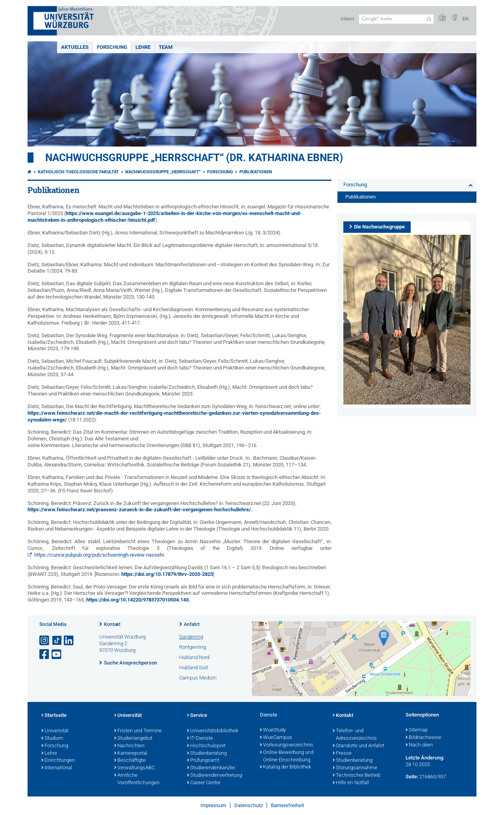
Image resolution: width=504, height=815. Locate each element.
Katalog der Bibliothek (285, 767)
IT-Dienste (200, 739)
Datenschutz (248, 805)
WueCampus (276, 738)
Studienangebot (133, 739)
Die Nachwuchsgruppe (379, 227)
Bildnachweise (423, 738)
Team (166, 47)
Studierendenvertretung (215, 776)
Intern (347, 19)
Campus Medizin (198, 678)
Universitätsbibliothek (213, 731)
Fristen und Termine (138, 731)
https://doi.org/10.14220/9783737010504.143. (138, 600)
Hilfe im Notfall (351, 783)
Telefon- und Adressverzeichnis (355, 735)
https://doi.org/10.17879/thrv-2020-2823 (167, 574)
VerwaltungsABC (134, 768)
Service (197, 716)
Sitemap (417, 730)
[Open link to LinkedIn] (69, 641)
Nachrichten (129, 746)
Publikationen (256, 172)
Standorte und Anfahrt (359, 746)
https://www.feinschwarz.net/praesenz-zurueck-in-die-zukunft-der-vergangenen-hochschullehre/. (140, 510)
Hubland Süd (193, 667)
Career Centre (204, 783)
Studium (52, 739)
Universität (55, 731)
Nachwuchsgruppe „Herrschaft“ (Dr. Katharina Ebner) (194, 158)
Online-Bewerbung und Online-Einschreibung (287, 757)
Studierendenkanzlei (211, 768)
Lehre (143, 47)
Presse (342, 754)
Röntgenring (193, 647)
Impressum (213, 805)
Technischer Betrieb (357, 776)
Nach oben (419, 745)
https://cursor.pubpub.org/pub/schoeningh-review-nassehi (99, 555)
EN (465, 19)
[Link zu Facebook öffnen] (45, 654)
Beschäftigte (130, 761)
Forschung (112, 47)
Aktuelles (75, 47)
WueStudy (273, 730)
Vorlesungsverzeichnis (287, 745)
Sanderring (191, 637)
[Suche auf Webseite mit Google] (396, 19)
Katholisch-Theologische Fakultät (78, 172)
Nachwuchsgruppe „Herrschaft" (163, 172)
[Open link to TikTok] (57, 641)
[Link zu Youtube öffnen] (57, 654)
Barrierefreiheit (287, 805)
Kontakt (112, 624)
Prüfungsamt (203, 761)
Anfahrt (192, 624)
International (57, 768)
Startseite (54, 716)
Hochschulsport (206, 746)
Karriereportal (131, 754)
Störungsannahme (355, 768)
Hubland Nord (194, 657)
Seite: (412, 777)
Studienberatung (207, 754)
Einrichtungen (58, 761)
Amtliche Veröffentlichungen (137, 779)
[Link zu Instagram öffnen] (45, 641)
